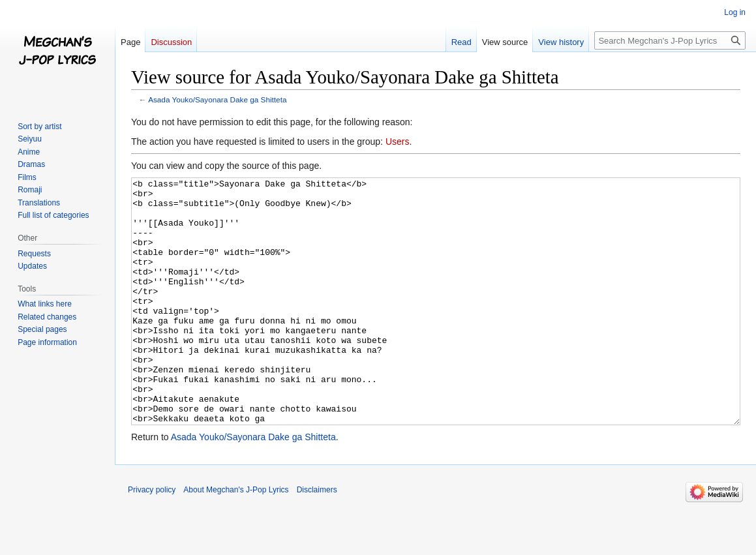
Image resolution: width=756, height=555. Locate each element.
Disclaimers (317, 539)
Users (398, 142)
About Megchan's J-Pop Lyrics (236, 539)
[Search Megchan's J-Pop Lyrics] (670, 40)
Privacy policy (152, 539)
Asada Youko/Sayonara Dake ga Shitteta (217, 99)
